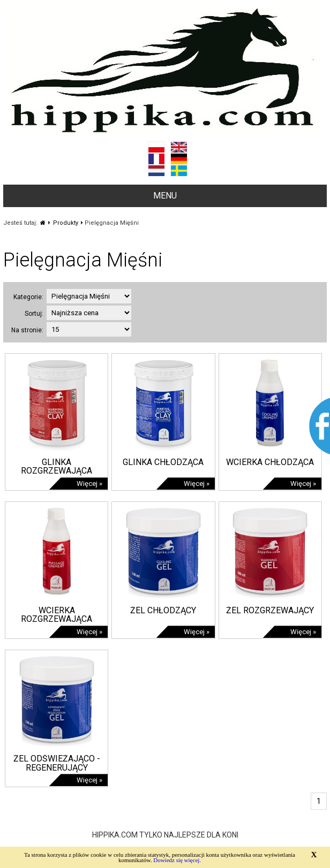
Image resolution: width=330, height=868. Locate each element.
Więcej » (89, 484)
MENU (165, 196)
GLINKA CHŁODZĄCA (163, 462)
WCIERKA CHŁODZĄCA (270, 462)
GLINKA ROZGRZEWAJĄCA (57, 467)
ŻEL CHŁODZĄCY (163, 610)
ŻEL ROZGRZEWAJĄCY (270, 610)
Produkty (66, 223)
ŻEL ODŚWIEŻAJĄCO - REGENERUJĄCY (57, 763)
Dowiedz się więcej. (177, 860)
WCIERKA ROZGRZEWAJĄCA (57, 615)
